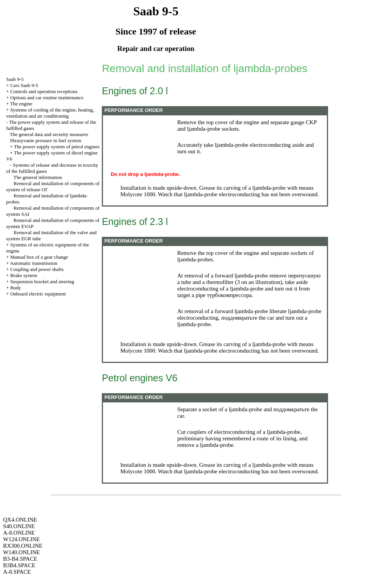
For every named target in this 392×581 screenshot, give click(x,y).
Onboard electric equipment (38, 294)
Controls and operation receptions (44, 91)
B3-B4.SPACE (20, 559)
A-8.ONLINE (19, 533)
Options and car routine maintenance (47, 98)
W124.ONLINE (21, 539)
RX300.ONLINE (23, 546)
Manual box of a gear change (39, 257)
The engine (21, 104)
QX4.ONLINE (20, 520)
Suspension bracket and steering (42, 281)
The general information (38, 177)
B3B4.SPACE (19, 565)
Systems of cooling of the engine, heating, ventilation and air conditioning (50, 113)
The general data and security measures (49, 134)
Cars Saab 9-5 (24, 85)
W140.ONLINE (21, 552)
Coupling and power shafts (37, 269)
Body (16, 288)
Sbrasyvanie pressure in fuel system (46, 140)
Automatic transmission (34, 263)
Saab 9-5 (15, 79)
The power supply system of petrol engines (57, 147)
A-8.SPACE (17, 572)
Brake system (24, 275)
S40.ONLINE (19, 526)
